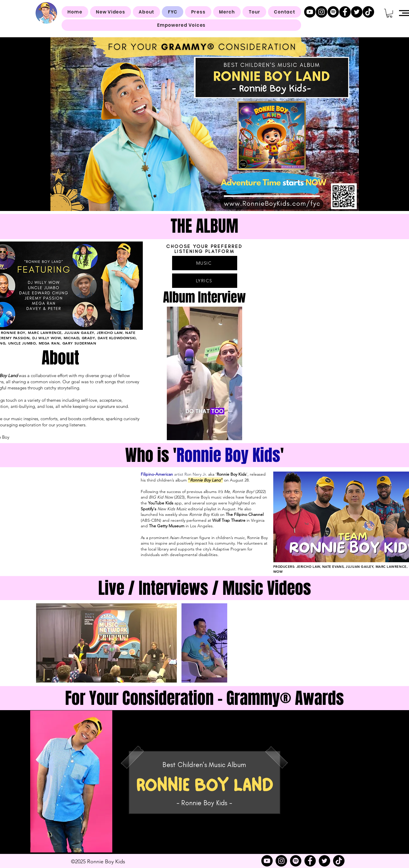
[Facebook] (345, 12)
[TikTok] (368, 12)
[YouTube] (310, 12)
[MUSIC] (205, 263)
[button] (389, 13)
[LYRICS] (205, 281)
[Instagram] (321, 12)
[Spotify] (333, 12)
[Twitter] (357, 12)
